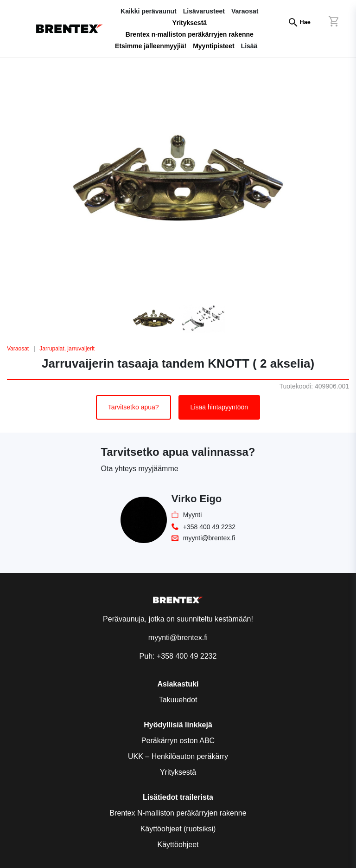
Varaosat (18, 349)
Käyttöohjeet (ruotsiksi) (178, 829)
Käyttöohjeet (178, 845)
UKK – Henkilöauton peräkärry (178, 756)
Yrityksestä (189, 23)
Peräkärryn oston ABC (178, 741)
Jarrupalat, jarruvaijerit (67, 349)
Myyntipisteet (213, 46)
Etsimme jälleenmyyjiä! (151, 46)
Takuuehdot (178, 700)
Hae (305, 22)
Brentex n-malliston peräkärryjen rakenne (190, 34)
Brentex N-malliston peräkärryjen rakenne (178, 813)
